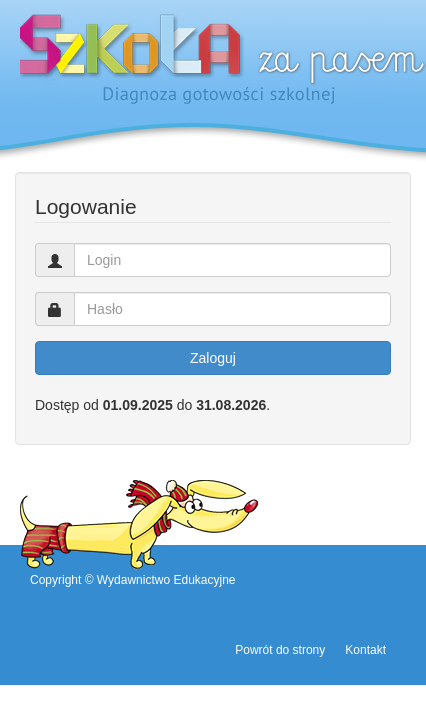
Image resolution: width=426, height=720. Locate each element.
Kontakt (365, 650)
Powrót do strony (280, 650)
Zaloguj (213, 358)
